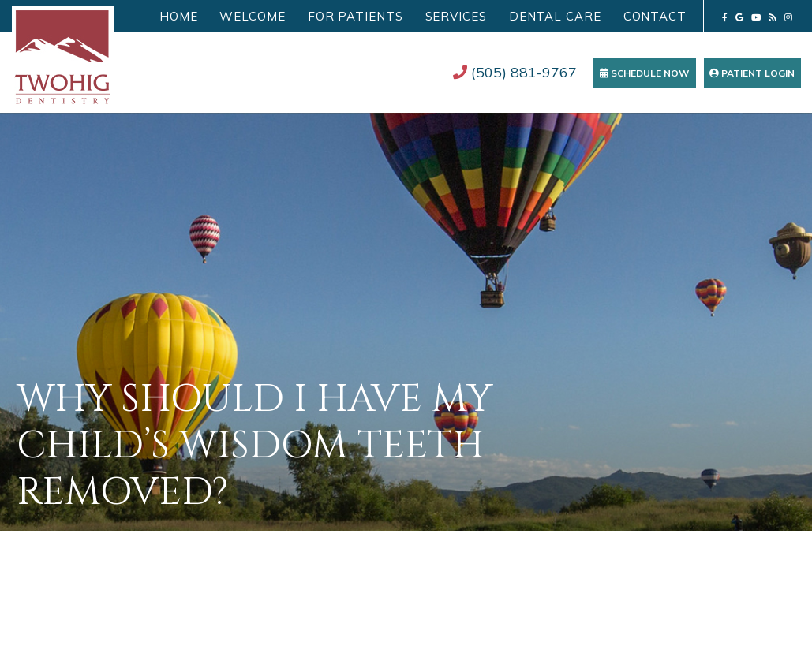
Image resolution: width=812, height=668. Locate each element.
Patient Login (752, 73)
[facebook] (725, 17)
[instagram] (788, 17)
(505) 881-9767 (515, 72)
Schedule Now (644, 73)
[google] (739, 17)
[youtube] (756, 17)
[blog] (773, 17)
